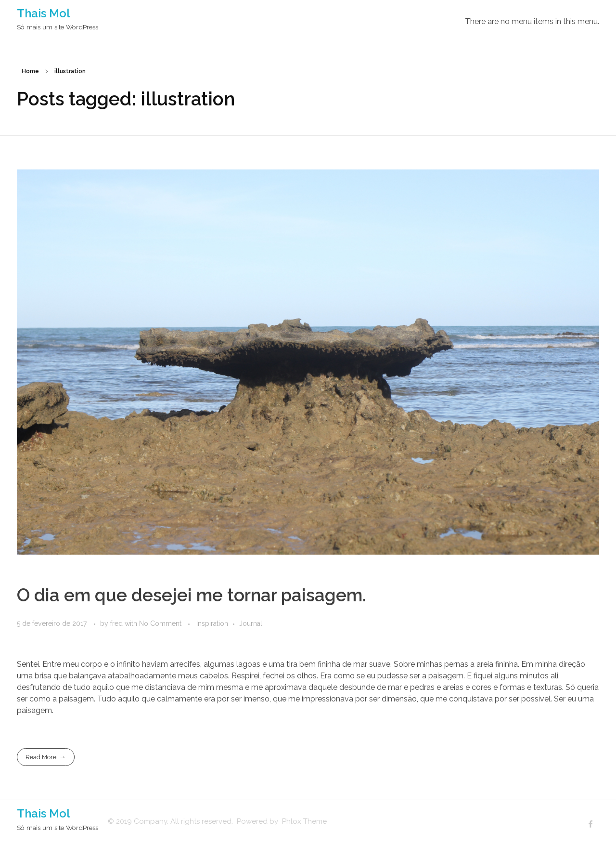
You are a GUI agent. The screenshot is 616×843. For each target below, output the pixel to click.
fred (117, 623)
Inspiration (212, 623)
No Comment (160, 623)
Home (30, 71)
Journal (251, 623)
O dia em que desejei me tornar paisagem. (191, 595)
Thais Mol (44, 13)
